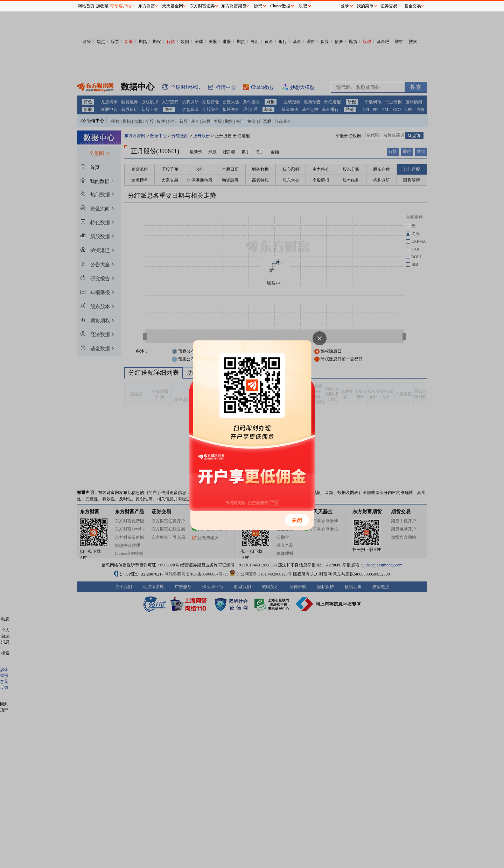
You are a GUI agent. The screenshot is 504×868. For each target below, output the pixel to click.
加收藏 (102, 6)
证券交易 (389, 6)
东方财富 (147, 6)
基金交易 (413, 6)
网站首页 (86, 6)
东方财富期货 (234, 6)
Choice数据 (280, 6)
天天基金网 (173, 6)
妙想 (258, 6)
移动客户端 (121, 6)
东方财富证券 (202, 6)
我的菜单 (365, 6)
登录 (345, 6)
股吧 (303, 6)
